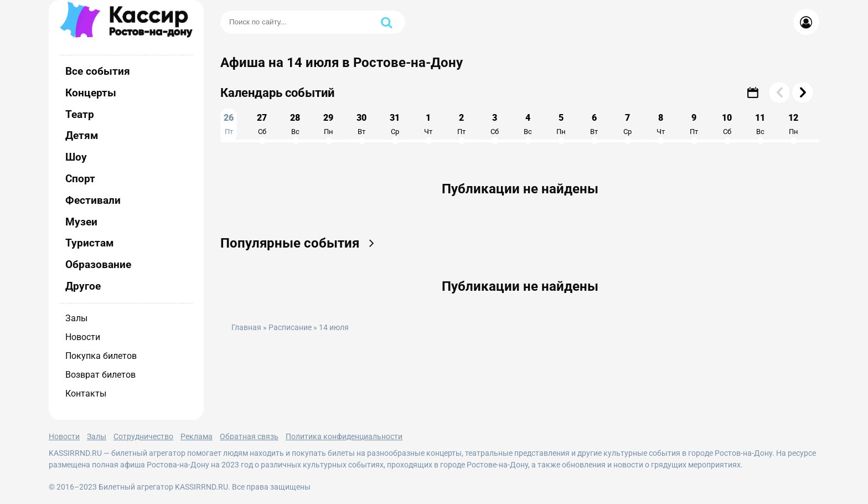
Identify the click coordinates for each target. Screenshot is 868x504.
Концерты (91, 93)
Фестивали (93, 200)
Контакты (86, 394)
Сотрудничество (143, 436)
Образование (98, 264)
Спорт (80, 179)
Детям (82, 135)
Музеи (81, 222)
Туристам (89, 243)
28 (295, 124)
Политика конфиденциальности (344, 436)
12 (793, 124)
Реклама (197, 436)
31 (395, 124)
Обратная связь (249, 436)
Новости (83, 337)
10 (727, 124)
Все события (98, 71)
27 (262, 124)
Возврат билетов (100, 375)
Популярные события (301, 243)
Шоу (76, 157)
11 (760, 124)
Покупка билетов (101, 356)
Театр (80, 114)
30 (361, 124)
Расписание (290, 328)
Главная (246, 328)
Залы (76, 318)
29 (328, 124)
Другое (83, 286)
